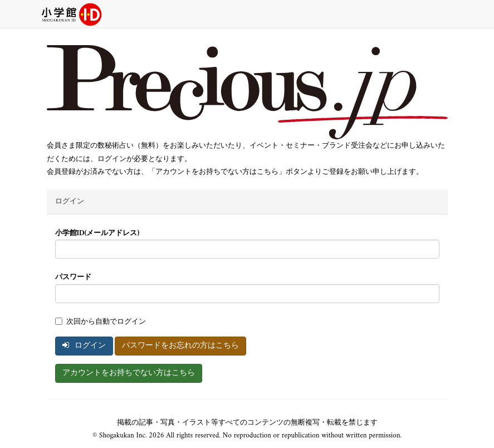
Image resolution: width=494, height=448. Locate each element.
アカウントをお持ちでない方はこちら (129, 373)
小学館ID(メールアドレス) (97, 233)
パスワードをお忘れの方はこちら (180, 346)
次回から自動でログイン (101, 322)
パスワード (73, 277)
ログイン (84, 346)
